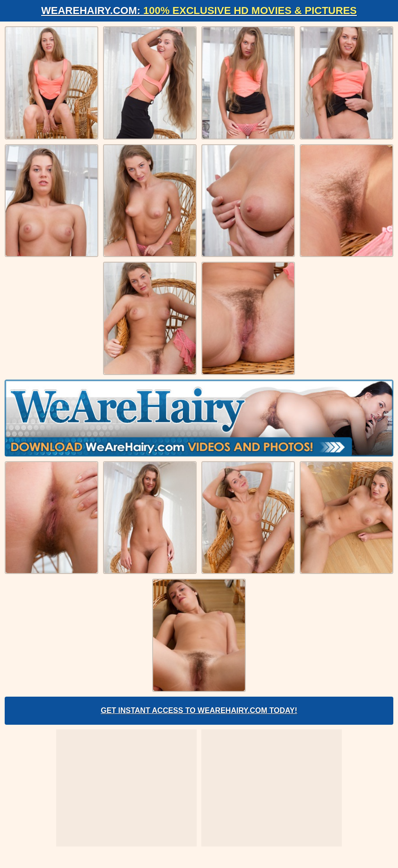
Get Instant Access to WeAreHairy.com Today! (199, 710)
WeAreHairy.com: (199, 11)
